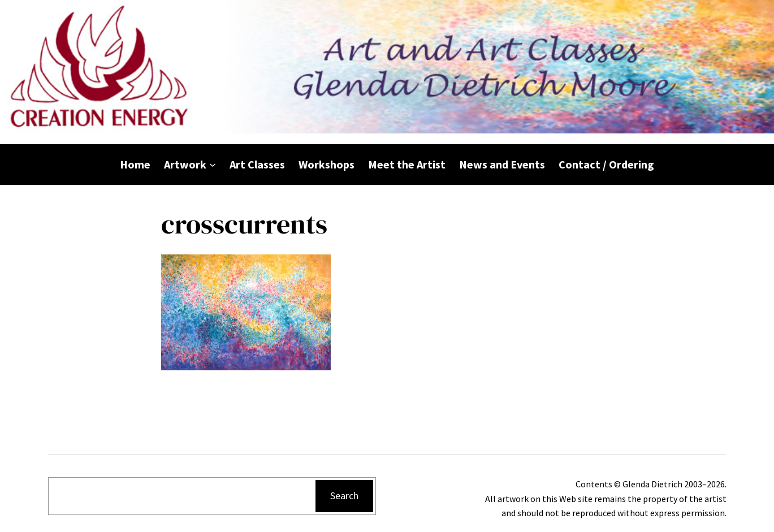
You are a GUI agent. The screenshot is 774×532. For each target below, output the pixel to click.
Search (344, 496)
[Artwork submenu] (213, 165)
